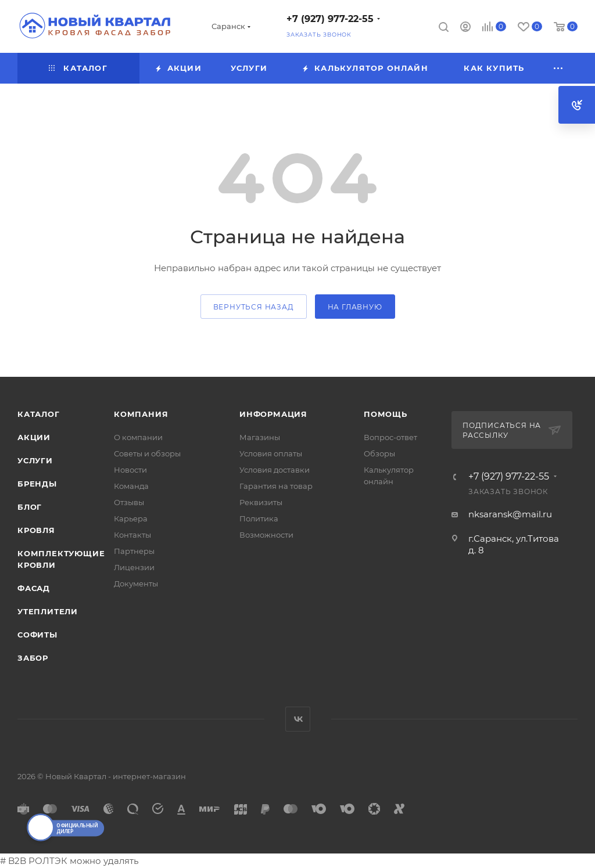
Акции (34, 437)
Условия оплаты (271, 453)
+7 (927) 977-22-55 (330, 19)
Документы (136, 584)
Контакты (132, 535)
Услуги (35, 460)
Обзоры (379, 453)
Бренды (37, 484)
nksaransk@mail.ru (510, 514)
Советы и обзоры (147, 453)
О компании (138, 437)
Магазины (260, 437)
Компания (141, 414)
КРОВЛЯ (36, 530)
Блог (30, 507)
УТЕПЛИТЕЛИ (48, 611)
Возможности (266, 535)
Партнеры (134, 551)
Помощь (386, 414)
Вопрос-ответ (390, 437)
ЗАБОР (33, 658)
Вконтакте (298, 719)
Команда (131, 486)
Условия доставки (275, 470)
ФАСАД (34, 588)
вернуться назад (254, 307)
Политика (259, 518)
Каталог (39, 414)
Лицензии (134, 567)
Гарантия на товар (276, 486)
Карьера (131, 518)
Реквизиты (261, 502)
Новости (130, 470)
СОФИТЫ (37, 635)
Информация (273, 414)
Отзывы (129, 502)
